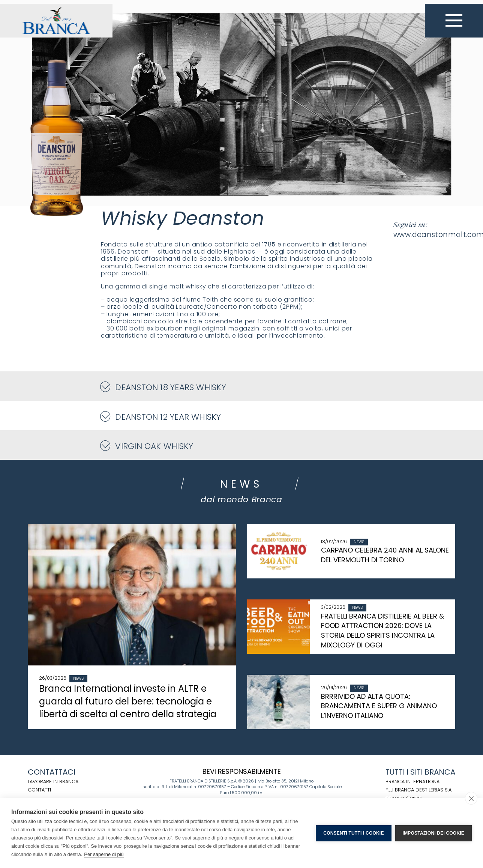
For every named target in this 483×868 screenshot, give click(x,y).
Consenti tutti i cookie (353, 833)
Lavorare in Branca (53, 782)
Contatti (39, 790)
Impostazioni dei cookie (433, 833)
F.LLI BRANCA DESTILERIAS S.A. (419, 790)
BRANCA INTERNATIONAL (413, 782)
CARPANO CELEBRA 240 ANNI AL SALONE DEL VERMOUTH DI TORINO (385, 555)
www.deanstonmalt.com (424, 235)
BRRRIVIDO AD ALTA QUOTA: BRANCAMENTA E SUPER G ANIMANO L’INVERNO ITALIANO (379, 706)
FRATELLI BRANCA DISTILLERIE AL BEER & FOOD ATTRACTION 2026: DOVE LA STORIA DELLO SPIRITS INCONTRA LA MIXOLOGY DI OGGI (382, 631)
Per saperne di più (104, 854)
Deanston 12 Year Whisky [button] (161, 417)
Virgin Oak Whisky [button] (147, 446)
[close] (471, 798)
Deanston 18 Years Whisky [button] (163, 387)
